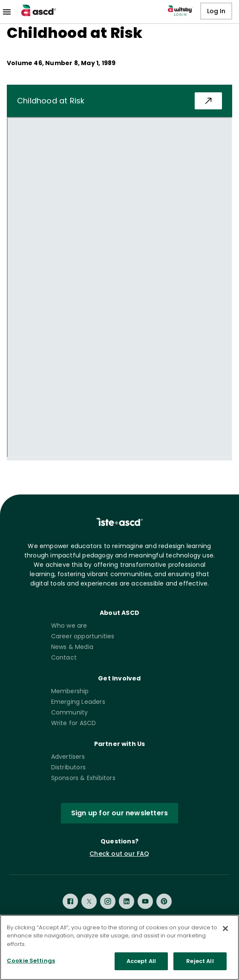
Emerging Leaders (78, 702)
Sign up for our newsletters (119, 813)
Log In (216, 11)
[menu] (7, 12)
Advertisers (68, 757)
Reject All (200, 961)
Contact (64, 657)
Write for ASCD (74, 723)
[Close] (225, 929)
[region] (119, 947)
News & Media (72, 647)
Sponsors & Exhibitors (83, 778)
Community (70, 712)
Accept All (141, 961)
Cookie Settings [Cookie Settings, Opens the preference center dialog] (31, 961)
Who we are (69, 626)
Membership (70, 691)
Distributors (68, 767)
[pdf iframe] (119, 287)
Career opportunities (83, 636)
